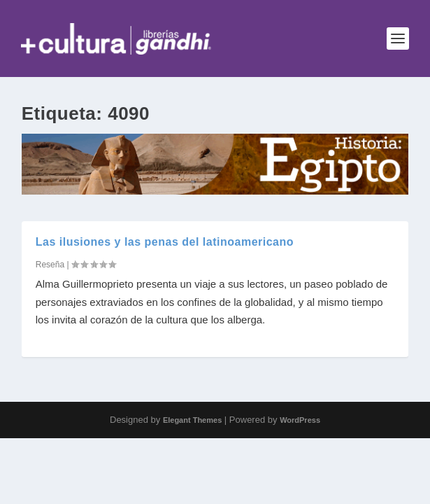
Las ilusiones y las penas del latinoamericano (165, 242)
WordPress (300, 420)
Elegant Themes (192, 420)
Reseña (50, 265)
